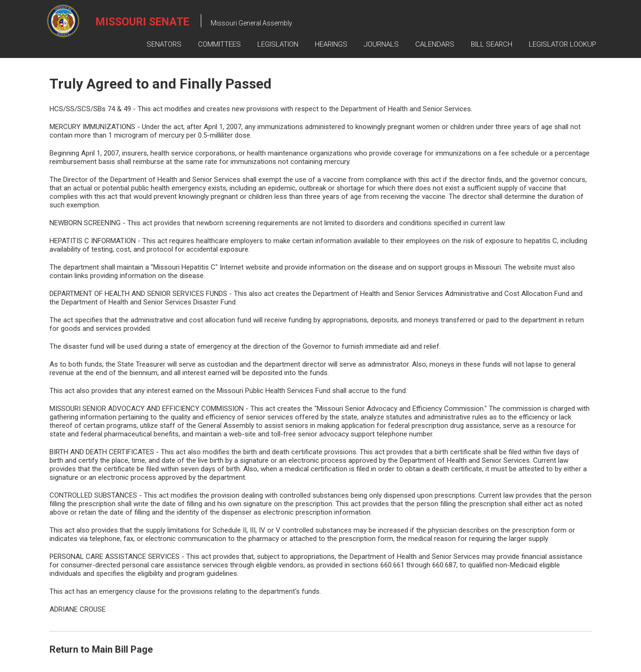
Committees (219, 44)
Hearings (331, 44)
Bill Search (492, 44)
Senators (164, 44)
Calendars (435, 44)
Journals (381, 44)
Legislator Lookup (563, 44)
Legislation (278, 44)
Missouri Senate (143, 22)
